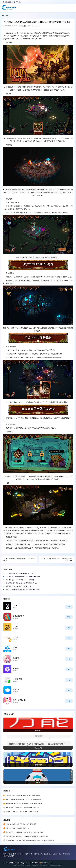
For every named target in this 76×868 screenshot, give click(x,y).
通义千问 (16, 669)
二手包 (15, 627)
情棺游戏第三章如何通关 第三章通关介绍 (19, 586)
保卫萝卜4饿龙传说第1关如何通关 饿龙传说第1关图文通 (23, 577)
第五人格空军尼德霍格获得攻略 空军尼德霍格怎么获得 (23, 590)
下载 (69, 607)
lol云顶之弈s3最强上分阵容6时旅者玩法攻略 (19, 573)
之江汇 (15, 648)
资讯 (7, 15)
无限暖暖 (16, 658)
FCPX (15, 606)
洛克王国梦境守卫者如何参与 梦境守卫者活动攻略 (21, 583)
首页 (3, 15)
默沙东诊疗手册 (18, 616)
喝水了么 (16, 690)
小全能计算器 (18, 679)
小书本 (15, 637)
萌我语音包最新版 (19, 700)
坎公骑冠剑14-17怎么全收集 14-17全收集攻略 (20, 580)
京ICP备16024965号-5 (47, 863)
